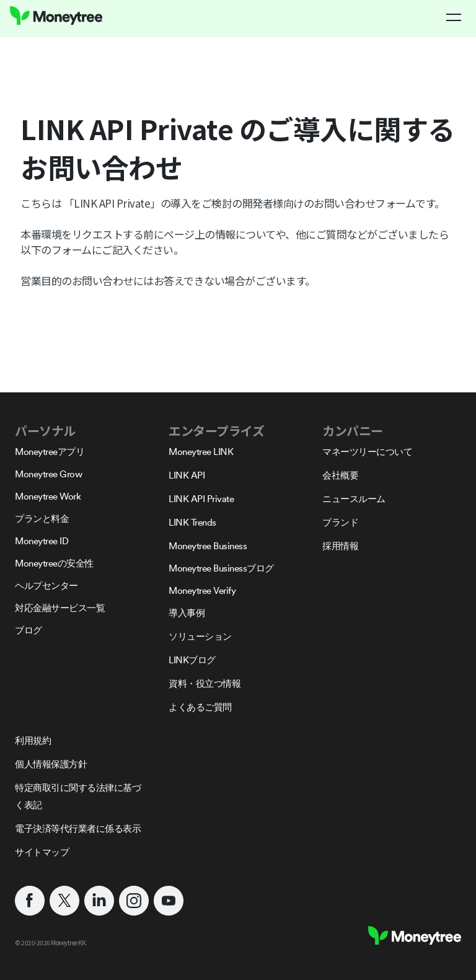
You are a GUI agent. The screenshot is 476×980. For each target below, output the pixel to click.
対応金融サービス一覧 (60, 608)
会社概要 (340, 475)
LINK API (187, 475)
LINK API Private (201, 499)
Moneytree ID (42, 541)
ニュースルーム (354, 499)
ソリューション (200, 636)
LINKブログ (192, 660)
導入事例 (187, 613)
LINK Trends (192, 522)
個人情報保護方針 (51, 764)
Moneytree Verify (202, 590)
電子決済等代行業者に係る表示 (78, 828)
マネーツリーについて (367, 452)
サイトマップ (42, 852)
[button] (454, 17)
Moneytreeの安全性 (54, 563)
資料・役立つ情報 (205, 683)
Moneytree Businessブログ (221, 568)
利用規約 (33, 740)
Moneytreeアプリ (50, 452)
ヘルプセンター (46, 585)
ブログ (29, 630)
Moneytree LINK (201, 452)
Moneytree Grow (48, 474)
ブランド (340, 522)
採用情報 (340, 546)
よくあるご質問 (200, 707)
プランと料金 (42, 519)
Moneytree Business (208, 546)
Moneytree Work (48, 496)
